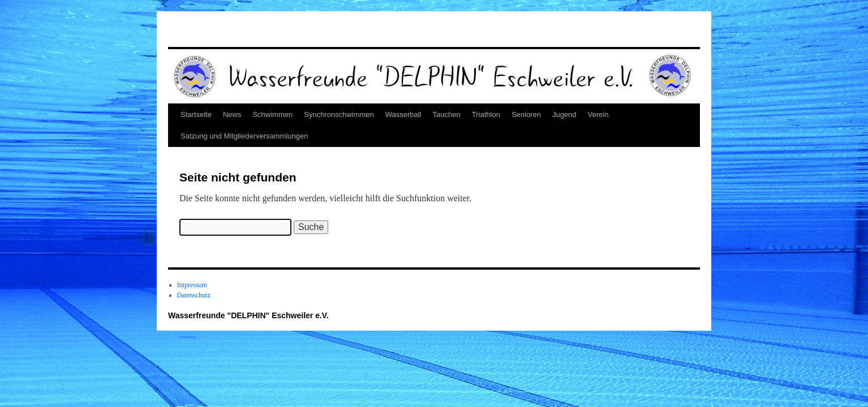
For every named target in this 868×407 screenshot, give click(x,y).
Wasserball (403, 114)
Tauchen (447, 114)
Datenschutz (194, 295)
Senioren (526, 114)
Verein (598, 114)
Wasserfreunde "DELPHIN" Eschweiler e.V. (248, 315)
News (232, 114)
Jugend (564, 114)
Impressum (192, 285)
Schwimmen (272, 114)
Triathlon (486, 114)
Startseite (196, 114)
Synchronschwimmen (339, 114)
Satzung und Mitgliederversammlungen (244, 136)
